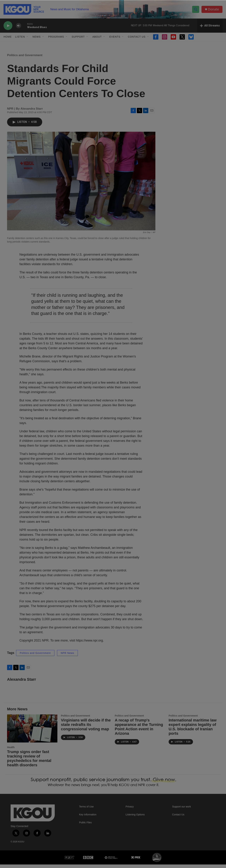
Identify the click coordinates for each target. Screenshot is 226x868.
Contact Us (137, 37)
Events (115, 37)
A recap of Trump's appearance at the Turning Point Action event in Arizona (139, 730)
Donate (213, 9)
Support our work (182, 810)
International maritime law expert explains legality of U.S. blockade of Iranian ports (193, 730)
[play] (8, 26)
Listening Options (135, 818)
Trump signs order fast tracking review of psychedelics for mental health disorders (29, 762)
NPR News (67, 657)
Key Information (88, 818)
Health (11, 751)
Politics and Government (25, 59)
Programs (56, 37)
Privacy (130, 810)
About (97, 37)
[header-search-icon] (196, 9)
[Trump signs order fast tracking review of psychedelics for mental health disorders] (32, 732)
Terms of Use (86, 810)
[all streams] (210, 26)
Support (78, 37)
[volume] (19, 26)
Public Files (85, 826)
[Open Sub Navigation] (28, 37)
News (37, 37)
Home (8, 37)
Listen (20, 37)
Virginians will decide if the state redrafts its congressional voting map (86, 728)
